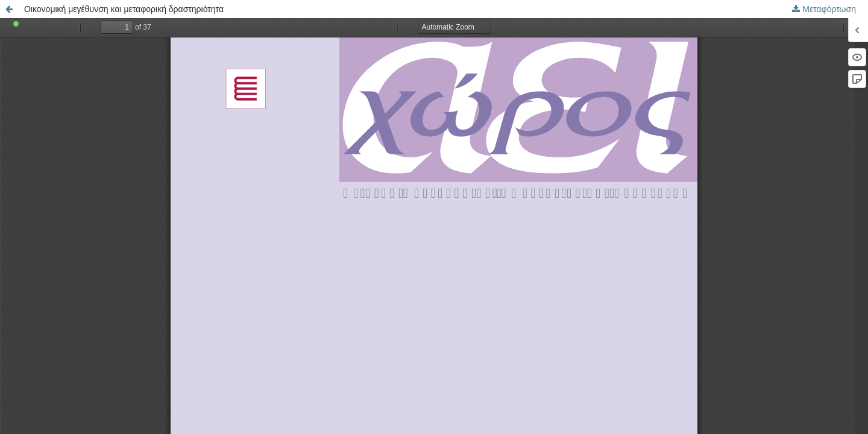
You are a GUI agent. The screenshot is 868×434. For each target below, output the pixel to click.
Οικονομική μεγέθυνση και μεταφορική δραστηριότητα (124, 9)
